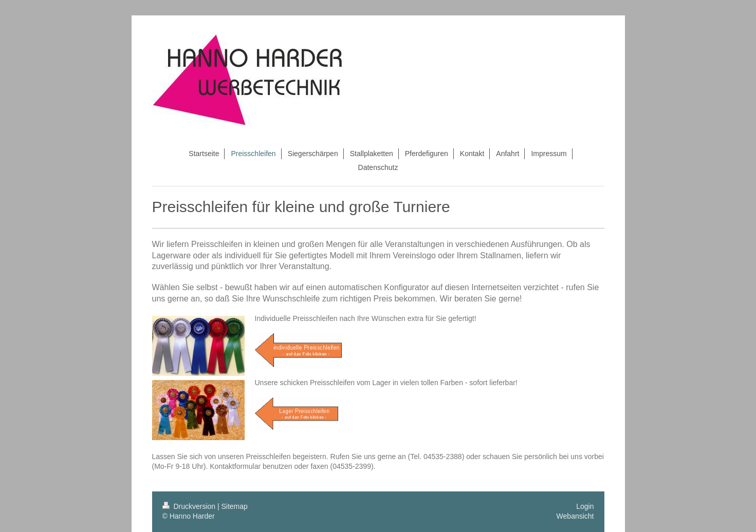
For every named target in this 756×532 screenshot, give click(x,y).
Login (585, 506)
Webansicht (575, 516)
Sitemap (235, 506)
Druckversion (190, 506)
